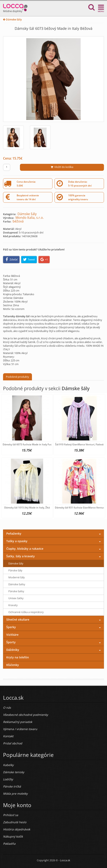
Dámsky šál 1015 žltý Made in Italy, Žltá (27, 508)
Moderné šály (17, 577)
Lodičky (8, 779)
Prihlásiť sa (11, 815)
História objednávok (17, 829)
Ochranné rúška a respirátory (26, 612)
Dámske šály (12, 19)
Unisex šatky (16, 598)
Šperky (11, 627)
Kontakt (8, 736)
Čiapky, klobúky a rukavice (25, 549)
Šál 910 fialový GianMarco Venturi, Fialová (79, 444)
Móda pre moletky (15, 794)
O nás (7, 708)
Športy (11, 642)
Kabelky (8, 765)
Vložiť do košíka (62, 167)
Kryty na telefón (18, 657)
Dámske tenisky (14, 772)
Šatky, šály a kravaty (21, 556)
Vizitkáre (12, 635)
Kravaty (13, 605)
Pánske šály (15, 570)
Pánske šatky (16, 591)
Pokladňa (9, 844)
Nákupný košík (13, 836)
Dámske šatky (17, 584)
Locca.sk (65, 860)
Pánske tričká (12, 786)
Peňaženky (14, 533)
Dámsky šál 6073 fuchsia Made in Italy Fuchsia (30, 444)
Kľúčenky (13, 665)
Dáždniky (13, 650)
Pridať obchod (13, 743)
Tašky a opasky (17, 541)
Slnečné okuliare (18, 619)
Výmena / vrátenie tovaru (20, 729)
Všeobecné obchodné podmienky (26, 715)
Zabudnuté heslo (15, 822)
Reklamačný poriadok (18, 722)
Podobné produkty (17, 377)
